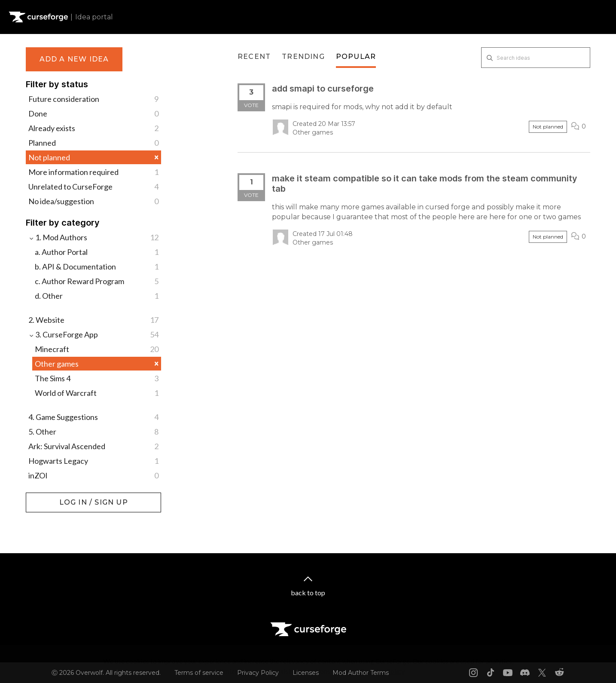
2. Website (93, 320)
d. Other (97, 296)
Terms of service (199, 673)
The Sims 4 (97, 378)
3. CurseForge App (93, 334)
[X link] (542, 673)
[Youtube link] (508, 673)
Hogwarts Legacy (93, 461)
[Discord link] (525, 673)
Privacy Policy (258, 673)
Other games (97, 363)
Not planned (93, 157)
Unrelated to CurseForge (93, 187)
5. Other (93, 432)
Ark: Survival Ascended (93, 446)
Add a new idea (74, 59)
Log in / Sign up (47, 497)
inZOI (93, 475)
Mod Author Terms (361, 673)
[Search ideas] (536, 58)
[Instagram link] (473, 673)
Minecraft (97, 349)
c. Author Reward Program (97, 281)
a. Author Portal (97, 252)
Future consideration (93, 99)
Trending (303, 57)
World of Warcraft (97, 393)
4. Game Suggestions (93, 417)
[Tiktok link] (491, 673)
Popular (356, 57)
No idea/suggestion (93, 201)
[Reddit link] (559, 673)
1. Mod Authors (93, 237)
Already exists (93, 128)
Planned (93, 143)
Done (93, 113)
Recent (254, 57)
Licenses (306, 673)
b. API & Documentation (97, 266)
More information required (93, 172)
